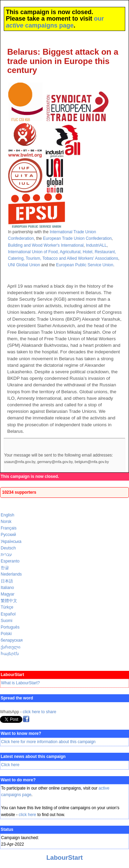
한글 (5, 568)
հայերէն (10, 654)
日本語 (7, 581)
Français (9, 528)
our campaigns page (55, 22)
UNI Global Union (24, 265)
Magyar (8, 594)
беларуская (12, 640)
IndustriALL (96, 245)
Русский (8, 535)
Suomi (7, 621)
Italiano (7, 588)
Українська (11, 542)
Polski (6, 634)
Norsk (6, 522)
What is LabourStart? (20, 683)
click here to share (39, 712)
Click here (10, 765)
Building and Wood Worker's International (46, 245)
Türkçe (7, 607)
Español (8, 614)
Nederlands (11, 574)
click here (27, 815)
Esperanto (10, 561)
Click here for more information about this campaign (48, 742)
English (7, 515)
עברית (6, 555)
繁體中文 (9, 601)
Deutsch (8, 548)
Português (10, 627)
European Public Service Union (85, 265)
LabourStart (65, 858)
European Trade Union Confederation (77, 238)
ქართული (10, 647)
